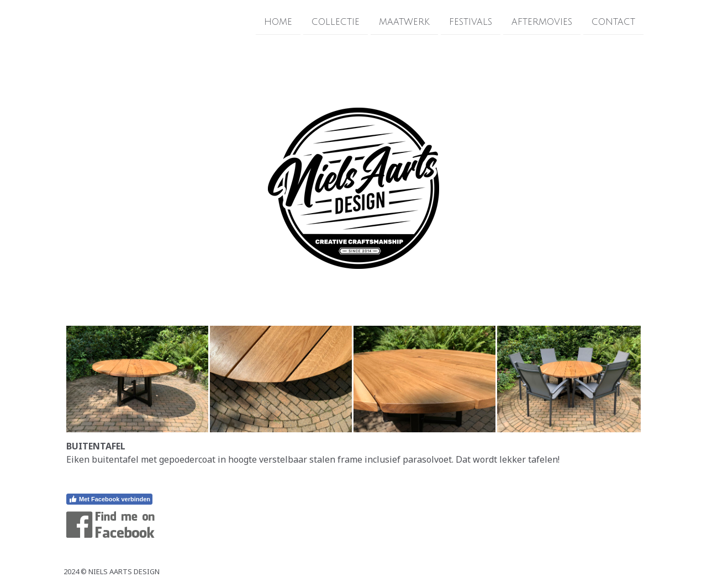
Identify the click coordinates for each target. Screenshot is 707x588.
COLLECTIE (336, 22)
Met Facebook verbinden (109, 499)
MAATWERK (404, 22)
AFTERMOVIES (542, 22)
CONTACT (613, 22)
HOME (278, 22)
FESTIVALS (471, 22)
